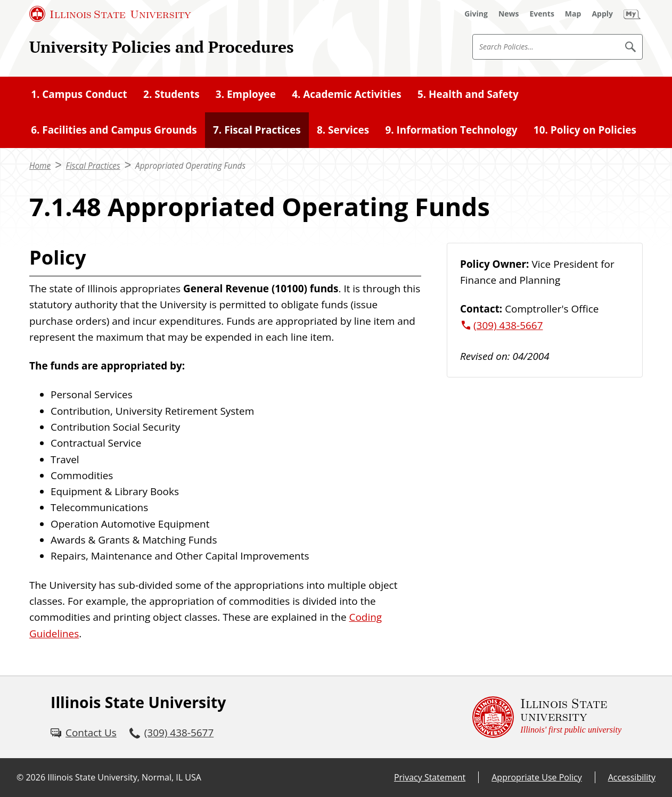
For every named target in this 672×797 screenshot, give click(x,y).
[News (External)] (509, 14)
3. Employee (246, 94)
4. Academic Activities (347, 94)
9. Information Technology (451, 130)
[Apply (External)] (602, 14)
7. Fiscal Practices (257, 130)
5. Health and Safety (468, 94)
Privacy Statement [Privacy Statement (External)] (430, 777)
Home (40, 166)
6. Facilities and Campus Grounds (114, 130)
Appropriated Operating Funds (190, 166)
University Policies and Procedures (162, 47)
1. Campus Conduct (79, 94)
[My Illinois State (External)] (632, 14)
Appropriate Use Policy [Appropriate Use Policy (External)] (536, 777)
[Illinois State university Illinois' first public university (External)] (547, 717)
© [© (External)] (20, 777)
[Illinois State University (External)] (110, 14)
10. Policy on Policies (585, 130)
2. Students (171, 94)
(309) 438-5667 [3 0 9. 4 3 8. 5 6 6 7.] (508, 325)
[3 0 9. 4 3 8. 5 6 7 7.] (171, 733)
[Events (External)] (542, 14)
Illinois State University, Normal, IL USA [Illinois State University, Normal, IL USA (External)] (124, 777)
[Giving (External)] (476, 14)
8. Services (343, 130)
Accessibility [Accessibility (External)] (632, 777)
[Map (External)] (573, 14)
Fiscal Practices (93, 166)
